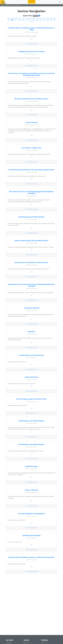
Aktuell (9, 18)
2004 (40, 20)
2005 (37, 20)
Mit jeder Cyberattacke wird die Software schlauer (31, 99)
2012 (12, 20)
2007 (30, 20)
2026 (13, 18)
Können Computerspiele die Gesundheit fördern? (31, 241)
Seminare (7, 5)
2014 (55, 18)
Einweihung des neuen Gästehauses (31, 355)
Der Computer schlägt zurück (32, 148)
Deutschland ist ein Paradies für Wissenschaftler (32, 262)
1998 (54, 20)
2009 (22, 20)
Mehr (32, 39)
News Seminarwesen (16, 5)
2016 (48, 18)
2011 (16, 20)
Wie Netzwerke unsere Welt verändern (32, 217)
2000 (47, 20)
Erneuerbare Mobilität (32, 308)
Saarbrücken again (31, 466)
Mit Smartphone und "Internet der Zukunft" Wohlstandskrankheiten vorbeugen (32, 285)
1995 (31, 22)
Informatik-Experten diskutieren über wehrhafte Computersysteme (32, 170)
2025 (17, 18)
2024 (20, 18)
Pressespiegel (31, 44)
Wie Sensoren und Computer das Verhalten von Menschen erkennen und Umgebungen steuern (32, 74)
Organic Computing (32, 490)
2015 (51, 18)
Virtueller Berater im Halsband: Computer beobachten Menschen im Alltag (32, 29)
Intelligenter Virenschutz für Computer (31, 52)
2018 (41, 18)
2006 (33, 20)
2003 (44, 20)
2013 (9, 20)
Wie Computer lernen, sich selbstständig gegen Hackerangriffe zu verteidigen (31, 192)
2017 (44, 18)
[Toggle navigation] (60, 2)
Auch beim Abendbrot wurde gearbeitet (32, 514)
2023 (24, 18)
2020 (34, 18)
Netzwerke (31, 332)
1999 (51, 20)
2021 (31, 18)
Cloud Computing (31, 122)
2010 (19, 20)
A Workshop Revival (32, 377)
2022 (27, 18)
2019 (38, 18)
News (27, 44)
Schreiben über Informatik (31, 535)
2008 (26, 20)
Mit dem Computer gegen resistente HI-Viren (32, 399)
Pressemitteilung (31, 91)
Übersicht (9, 643)
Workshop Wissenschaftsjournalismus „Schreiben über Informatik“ (31, 557)
